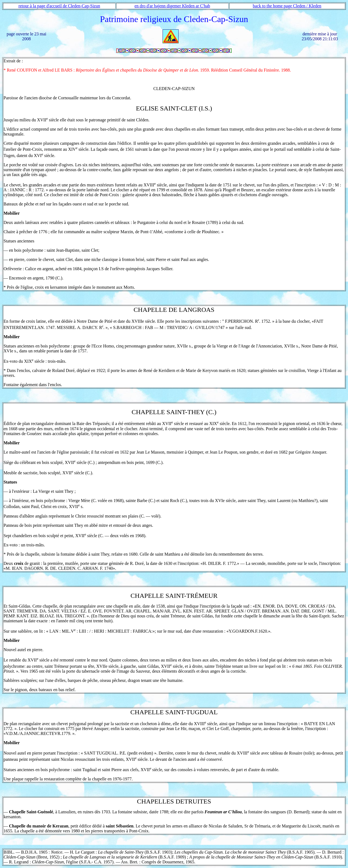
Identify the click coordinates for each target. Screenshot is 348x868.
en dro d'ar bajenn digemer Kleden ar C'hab (172, 6)
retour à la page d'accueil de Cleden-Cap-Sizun (59, 6)
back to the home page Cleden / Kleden (287, 6)
